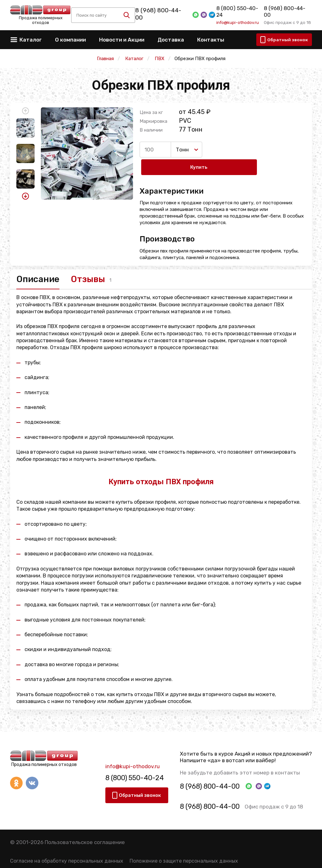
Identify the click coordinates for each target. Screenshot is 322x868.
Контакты (211, 40)
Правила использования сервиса (50, 859)
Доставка (171, 40)
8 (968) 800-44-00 (162, 14)
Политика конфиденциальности (137, 859)
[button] (25, 111)
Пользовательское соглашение (85, 827)
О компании (70, 40)
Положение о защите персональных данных (184, 846)
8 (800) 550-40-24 (239, 12)
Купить (230, 150)
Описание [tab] (41, 263)
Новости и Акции (122, 40)
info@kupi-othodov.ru (236, 19)
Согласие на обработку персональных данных (67, 846)
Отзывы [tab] (101, 263)
